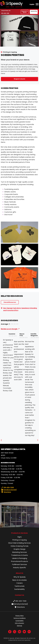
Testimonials (20, 586)
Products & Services (19, 533)
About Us (19, 573)
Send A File (34, 11)
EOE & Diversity (20, 623)
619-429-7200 (5, 13)
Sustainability (19, 589)
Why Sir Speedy (20, 577)
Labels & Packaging (20, 558)
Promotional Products (20, 561)
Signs (20, 537)
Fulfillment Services (20, 564)
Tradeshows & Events (20, 555)
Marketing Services (20, 552)
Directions (6, 492)
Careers (20, 583)
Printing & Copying (10, 52)
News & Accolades (20, 580)
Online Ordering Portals (19, 546)
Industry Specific (20, 568)
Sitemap (19, 626)
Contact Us (19, 595)
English (32, 4)
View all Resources (10, 302)
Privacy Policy (20, 616)
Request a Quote (25, 12)
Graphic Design (19, 549)
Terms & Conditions (19, 618)
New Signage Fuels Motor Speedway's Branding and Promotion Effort (20, 309)
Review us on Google (9, 329)
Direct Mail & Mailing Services (19, 543)
